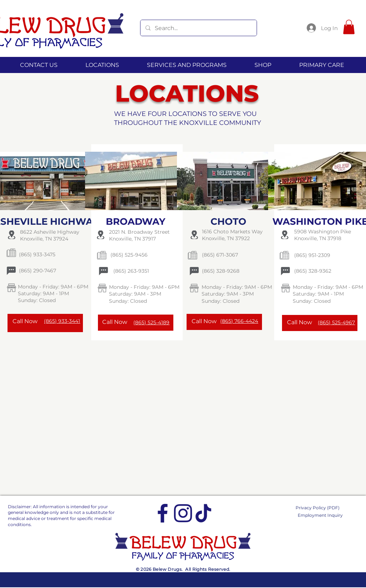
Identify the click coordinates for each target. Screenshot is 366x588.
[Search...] (198, 28)
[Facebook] (163, 513)
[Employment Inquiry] (322, 515)
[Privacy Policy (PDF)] (322, 508)
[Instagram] (183, 513)
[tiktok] (203, 513)
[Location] (11, 235)
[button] (349, 27)
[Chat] (11, 271)
